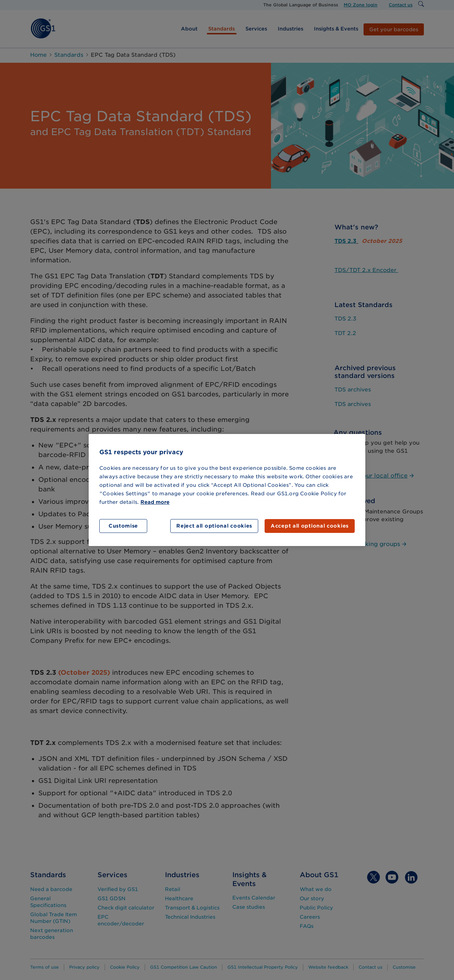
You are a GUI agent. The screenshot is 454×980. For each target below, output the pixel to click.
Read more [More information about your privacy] (155, 502)
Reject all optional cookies (214, 526)
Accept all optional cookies (310, 526)
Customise (123, 526)
